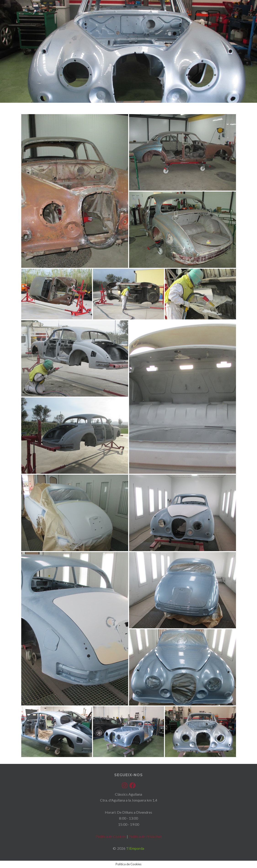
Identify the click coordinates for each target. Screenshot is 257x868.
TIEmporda (135, 848)
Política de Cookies (111, 836)
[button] (75, 191)
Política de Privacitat (145, 836)
